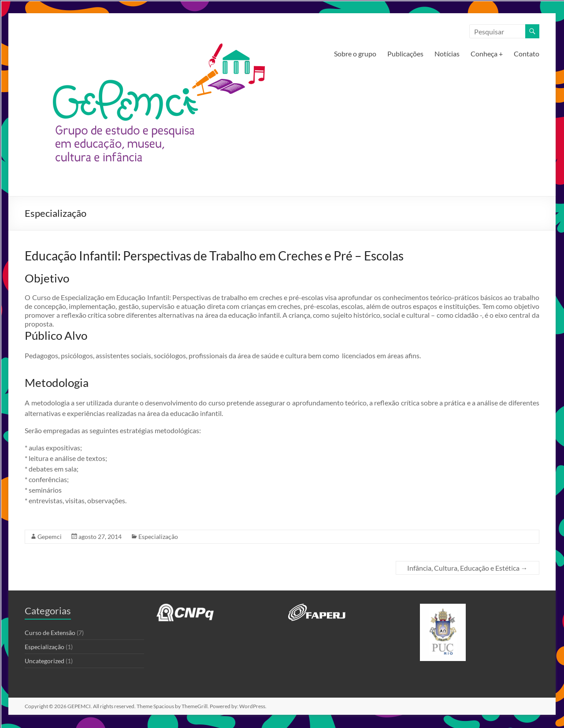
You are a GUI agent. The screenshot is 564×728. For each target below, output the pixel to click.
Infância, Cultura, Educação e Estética (468, 568)
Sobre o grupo (355, 54)
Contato (527, 54)
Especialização (158, 537)
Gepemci (50, 537)
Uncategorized (45, 661)
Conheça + (487, 54)
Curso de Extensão (50, 633)
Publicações (405, 54)
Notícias (447, 54)
